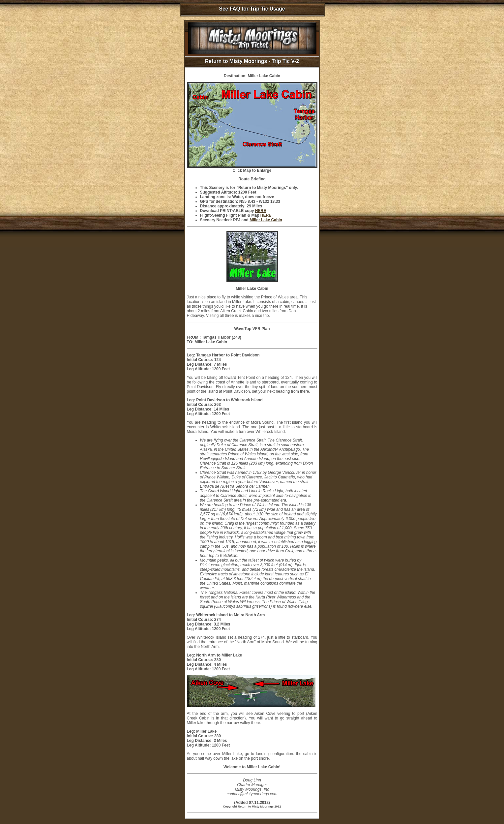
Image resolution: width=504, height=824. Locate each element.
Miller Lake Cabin (266, 220)
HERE (261, 211)
